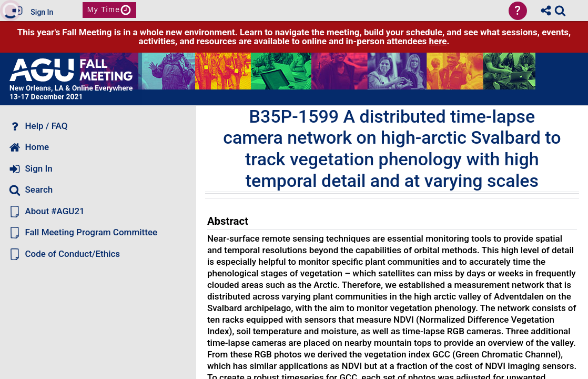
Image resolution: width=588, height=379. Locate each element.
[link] (560, 11)
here (438, 41)
